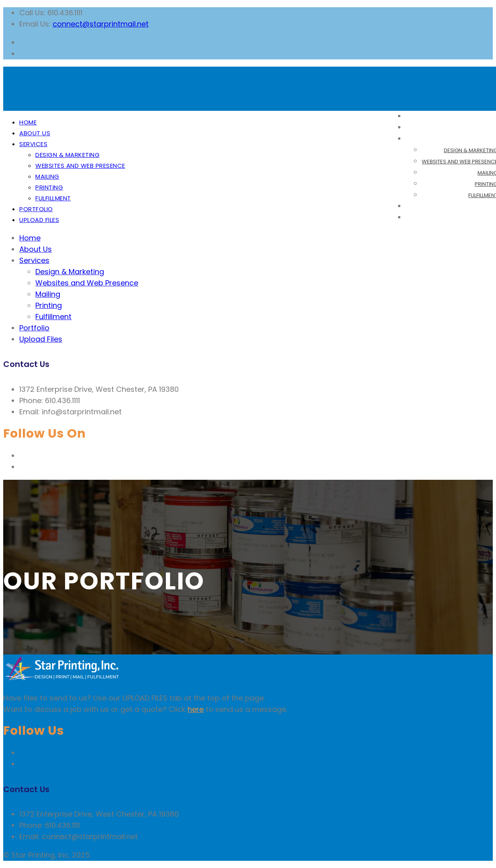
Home (28, 122)
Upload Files (39, 220)
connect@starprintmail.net (101, 24)
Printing (49, 187)
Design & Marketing (67, 155)
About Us (35, 133)
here (196, 709)
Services (33, 144)
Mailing (47, 176)
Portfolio (36, 209)
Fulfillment (53, 198)
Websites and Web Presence (80, 166)
